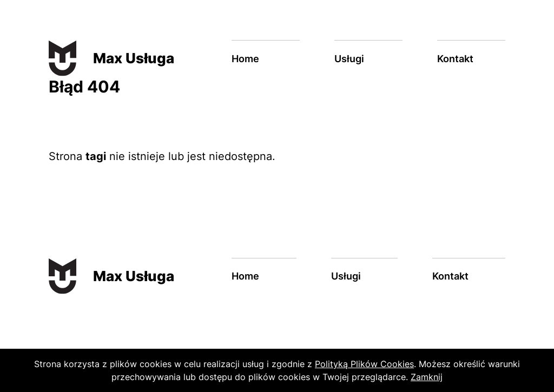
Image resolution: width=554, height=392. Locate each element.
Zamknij (427, 377)
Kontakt (455, 59)
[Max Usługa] (97, 58)
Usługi (349, 59)
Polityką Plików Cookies (364, 364)
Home (245, 59)
